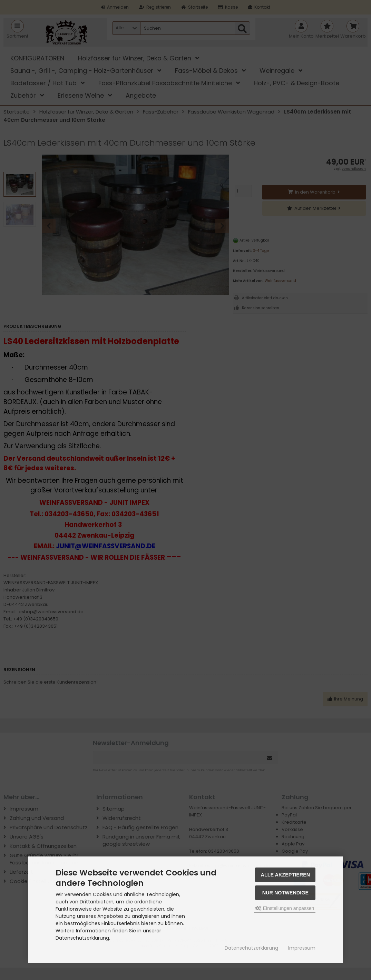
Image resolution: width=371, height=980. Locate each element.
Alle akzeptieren (286, 875)
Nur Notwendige (285, 893)
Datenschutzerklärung (251, 948)
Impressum (302, 948)
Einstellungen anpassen (285, 908)
